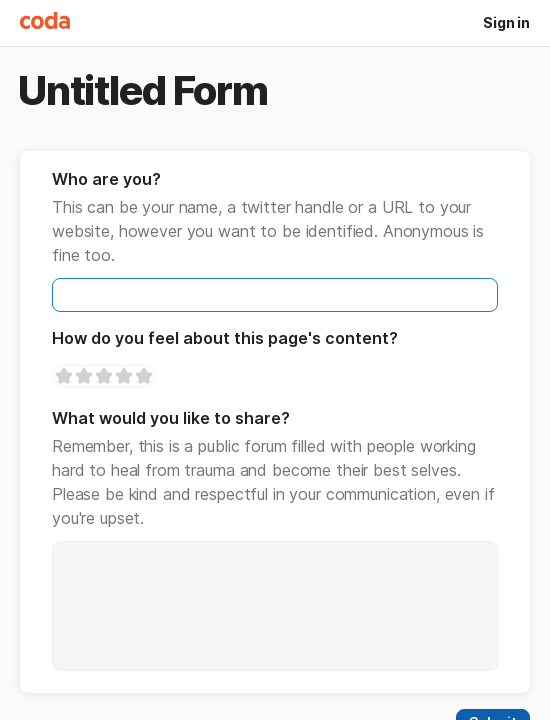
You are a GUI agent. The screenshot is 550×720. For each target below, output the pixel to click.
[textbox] (275, 295)
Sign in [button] (506, 22)
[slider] (104, 376)
